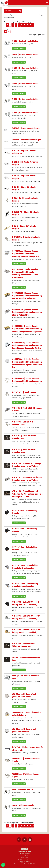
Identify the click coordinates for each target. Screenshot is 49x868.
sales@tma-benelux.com (25, 860)
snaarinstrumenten (19, 15)
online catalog (8, 15)
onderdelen (29, 15)
